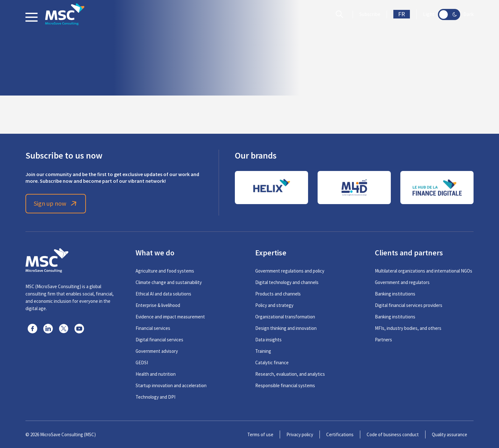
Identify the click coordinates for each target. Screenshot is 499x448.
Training (263, 351)
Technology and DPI (155, 397)
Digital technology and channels (287, 282)
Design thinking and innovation (286, 328)
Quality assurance (450, 434)
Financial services (153, 328)
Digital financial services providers (409, 305)
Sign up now (56, 204)
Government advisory (157, 351)
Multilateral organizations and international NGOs (424, 271)
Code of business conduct (393, 434)
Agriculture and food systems (165, 271)
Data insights (268, 340)
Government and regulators (402, 282)
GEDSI (142, 363)
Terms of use (260, 434)
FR (402, 14)
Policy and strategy (274, 305)
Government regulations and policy (290, 271)
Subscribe (370, 14)
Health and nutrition (156, 374)
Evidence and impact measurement (170, 317)
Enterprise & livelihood (158, 305)
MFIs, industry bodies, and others (408, 328)
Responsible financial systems (285, 385)
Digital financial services (159, 340)
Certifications (340, 434)
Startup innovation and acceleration (171, 385)
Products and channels (278, 294)
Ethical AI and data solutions (163, 294)
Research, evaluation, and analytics (290, 374)
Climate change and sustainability (169, 282)
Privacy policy (300, 434)
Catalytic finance (272, 363)
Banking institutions (395, 294)
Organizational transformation (285, 317)
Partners (383, 340)
